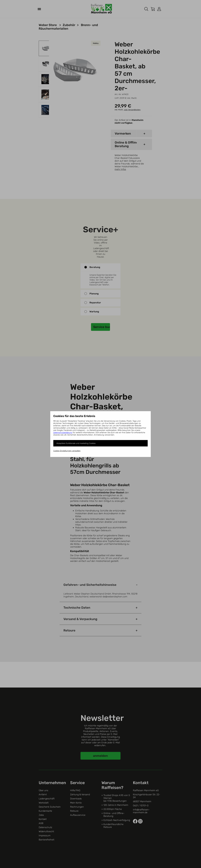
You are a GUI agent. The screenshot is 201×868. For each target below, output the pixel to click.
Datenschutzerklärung (63, 432)
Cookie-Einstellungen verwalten (67, 451)
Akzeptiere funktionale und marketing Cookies (76, 443)
